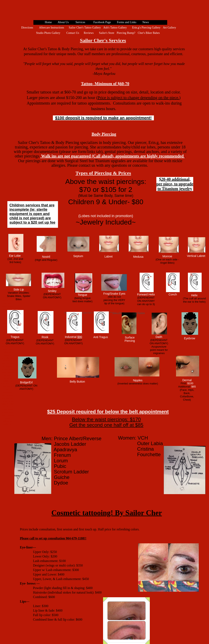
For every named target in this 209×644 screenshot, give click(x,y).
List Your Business (137, 313)
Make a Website (119, 313)
